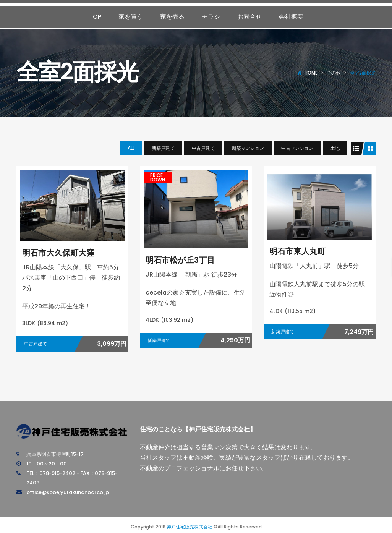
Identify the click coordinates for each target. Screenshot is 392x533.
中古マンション (297, 148)
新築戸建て (163, 148)
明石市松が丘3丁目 (180, 260)
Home (311, 73)
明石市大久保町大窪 (58, 253)
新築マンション (248, 148)
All (131, 148)
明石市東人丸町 (297, 251)
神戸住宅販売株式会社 (190, 527)
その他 (334, 73)
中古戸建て (203, 148)
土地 (335, 148)
